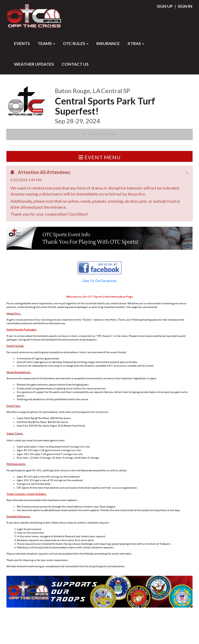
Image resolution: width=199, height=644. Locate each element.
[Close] (187, 173)
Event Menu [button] (99, 157)
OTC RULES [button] (76, 43)
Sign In (185, 6)
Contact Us (75, 64)
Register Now (99, 134)
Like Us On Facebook (100, 281)
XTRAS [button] (136, 43)
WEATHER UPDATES (34, 64)
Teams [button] (46, 43)
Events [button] (22, 43)
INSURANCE (108, 43)
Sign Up (165, 6)
